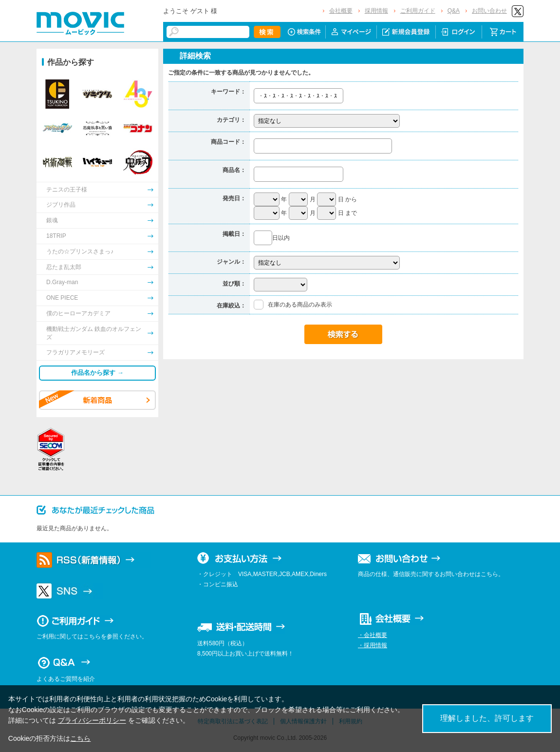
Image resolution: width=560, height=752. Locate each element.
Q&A (454, 11)
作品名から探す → (97, 373)
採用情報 (376, 11)
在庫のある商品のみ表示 (300, 305)
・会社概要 (373, 635)
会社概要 (341, 11)
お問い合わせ (489, 11)
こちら (80, 738)
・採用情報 (373, 645)
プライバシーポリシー (92, 720)
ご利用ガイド (418, 11)
